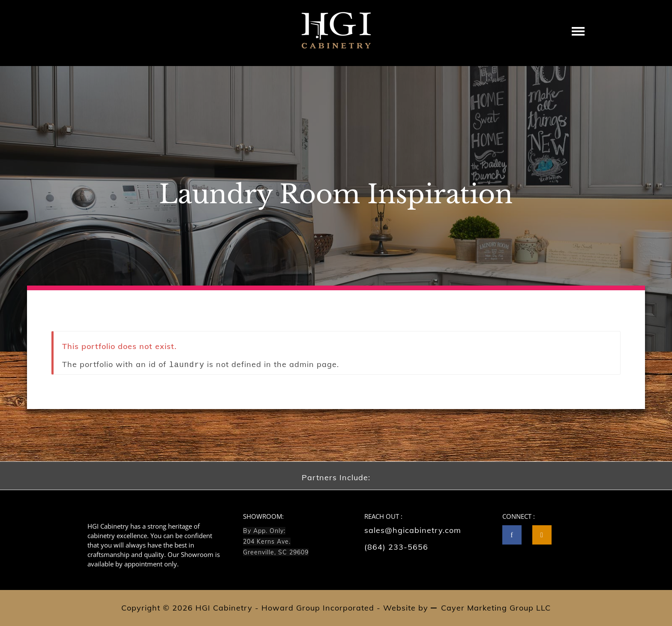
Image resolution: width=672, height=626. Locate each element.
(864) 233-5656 (396, 547)
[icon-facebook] (514, 535)
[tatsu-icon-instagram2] (542, 535)
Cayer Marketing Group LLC (496, 608)
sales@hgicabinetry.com (413, 530)
